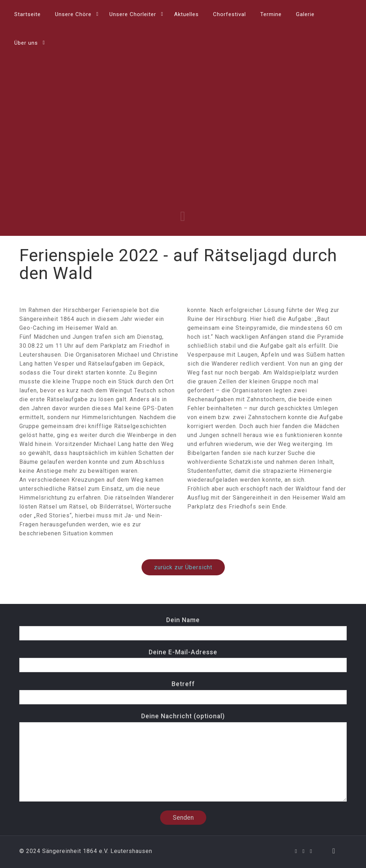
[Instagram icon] (311, 851)
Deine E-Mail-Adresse (183, 661)
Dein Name (183, 628)
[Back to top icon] (334, 851)
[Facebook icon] (296, 851)
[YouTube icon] (304, 851)
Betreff (183, 692)
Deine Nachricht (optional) (183, 757)
